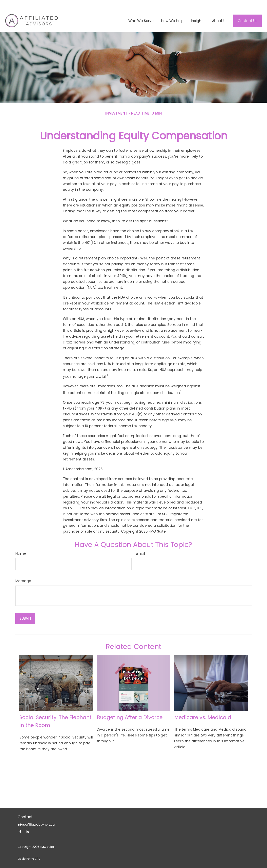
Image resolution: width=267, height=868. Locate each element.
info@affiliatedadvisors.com (37, 815)
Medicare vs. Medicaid (203, 708)
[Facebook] (20, 822)
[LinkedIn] (27, 822)
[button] (141, 11)
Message (23, 571)
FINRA (147, 861)
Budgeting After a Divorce (130, 708)
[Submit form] (25, 609)
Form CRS (33, 849)
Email (140, 544)
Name (21, 544)
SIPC (155, 861)
